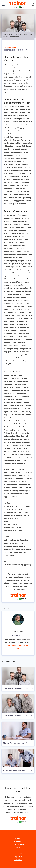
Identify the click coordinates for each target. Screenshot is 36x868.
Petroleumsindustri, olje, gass (15, 552)
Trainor (14, 565)
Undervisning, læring (21, 546)
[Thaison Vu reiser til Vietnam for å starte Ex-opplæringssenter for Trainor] (18, 731)
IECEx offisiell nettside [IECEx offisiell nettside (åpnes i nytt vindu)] (13, 527)
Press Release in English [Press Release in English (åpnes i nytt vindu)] (13, 531)
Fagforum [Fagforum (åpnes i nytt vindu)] (18, 857)
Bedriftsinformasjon (20, 540)
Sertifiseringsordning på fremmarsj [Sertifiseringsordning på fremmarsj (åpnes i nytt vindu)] (17, 506)
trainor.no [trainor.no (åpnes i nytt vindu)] (18, 854)
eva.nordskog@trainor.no (18, 646)
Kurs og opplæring (24, 565)
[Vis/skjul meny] (3, 5)
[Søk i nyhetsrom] (33, 5)
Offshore (7, 565)
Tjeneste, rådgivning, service (15, 549)
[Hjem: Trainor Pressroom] (17, 5)
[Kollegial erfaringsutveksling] (18, 758)
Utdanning (8, 540)
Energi (29, 549)
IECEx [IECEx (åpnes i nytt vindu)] (6, 521)
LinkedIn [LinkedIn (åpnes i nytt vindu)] (18, 860)
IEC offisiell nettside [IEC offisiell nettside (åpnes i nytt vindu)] (12, 524)
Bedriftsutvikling (10, 555)
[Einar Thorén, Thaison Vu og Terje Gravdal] (18, 676)
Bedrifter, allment (11, 543)
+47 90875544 (18, 649)
